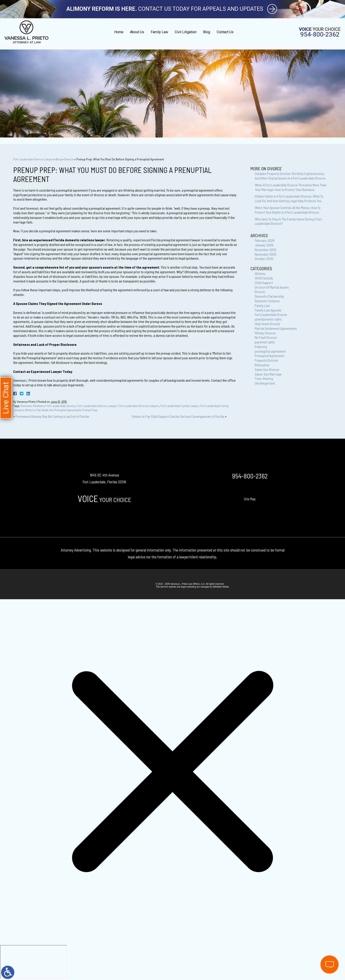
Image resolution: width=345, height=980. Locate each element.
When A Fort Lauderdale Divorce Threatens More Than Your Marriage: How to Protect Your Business (291, 187)
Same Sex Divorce (267, 369)
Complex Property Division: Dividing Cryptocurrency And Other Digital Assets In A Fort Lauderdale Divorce (290, 176)
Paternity (261, 347)
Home (119, 32)
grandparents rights (268, 319)
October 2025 (264, 259)
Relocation (262, 365)
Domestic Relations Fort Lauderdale (43, 406)
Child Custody (264, 278)
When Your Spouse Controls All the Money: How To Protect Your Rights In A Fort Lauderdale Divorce (288, 210)
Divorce (69, 159)
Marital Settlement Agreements (276, 328)
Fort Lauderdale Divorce (271, 314)
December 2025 (266, 250)
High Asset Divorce (267, 324)
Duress (71, 406)
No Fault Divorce (266, 337)
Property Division (266, 360)
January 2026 (264, 245)
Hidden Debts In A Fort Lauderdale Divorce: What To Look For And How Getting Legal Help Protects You (289, 198)
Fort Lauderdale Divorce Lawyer (33, 159)
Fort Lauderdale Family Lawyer (180, 406)
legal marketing (189, 587)
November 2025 (266, 254)
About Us (137, 32)
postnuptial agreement (270, 351)
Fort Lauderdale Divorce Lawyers (139, 406)
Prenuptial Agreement (270, 356)
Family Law (159, 32)
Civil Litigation (186, 32)
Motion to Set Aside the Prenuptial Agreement (53, 410)
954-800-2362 (320, 35)
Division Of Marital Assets (272, 287)
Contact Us (225, 32)
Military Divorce (265, 333)
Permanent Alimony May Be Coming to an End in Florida (52, 416)
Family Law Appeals (268, 310)
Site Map (250, 499)
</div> (33, 962)
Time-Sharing (264, 378)
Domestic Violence (267, 301)
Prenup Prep (90, 410)
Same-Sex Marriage (268, 374)
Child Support (264, 283)
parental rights (265, 342)
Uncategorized (265, 383)
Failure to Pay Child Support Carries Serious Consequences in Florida (178, 416)
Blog (207, 32)
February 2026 (265, 240)
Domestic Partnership (269, 296)
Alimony (260, 273)
